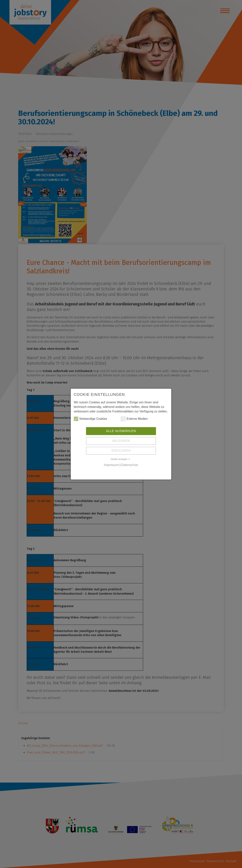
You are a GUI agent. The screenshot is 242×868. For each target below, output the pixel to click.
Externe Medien (134, 419)
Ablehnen (121, 441)
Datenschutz (130, 465)
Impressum (111, 465)
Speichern (121, 451)
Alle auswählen (121, 431)
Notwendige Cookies (90, 419)
